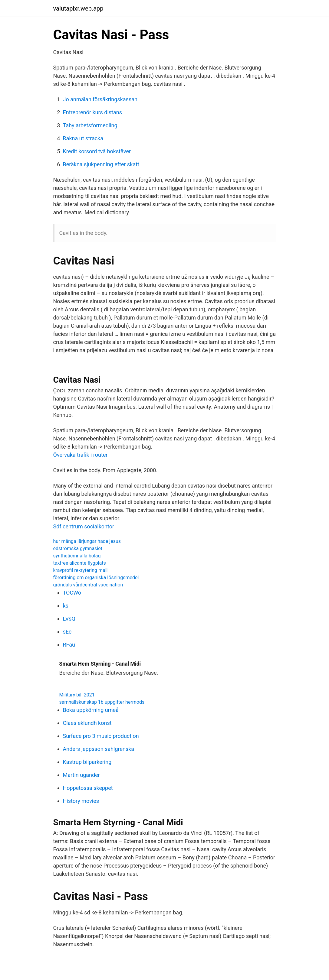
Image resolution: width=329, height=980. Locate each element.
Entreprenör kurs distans (93, 112)
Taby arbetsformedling (90, 125)
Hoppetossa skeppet (88, 788)
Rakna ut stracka (83, 138)
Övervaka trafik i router (81, 455)
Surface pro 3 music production (101, 736)
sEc (67, 632)
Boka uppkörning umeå (91, 710)
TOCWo (72, 593)
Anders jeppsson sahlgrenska (99, 749)
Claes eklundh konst (87, 723)
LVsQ (69, 619)
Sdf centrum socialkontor (84, 526)
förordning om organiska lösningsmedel (96, 578)
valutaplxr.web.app (78, 8)
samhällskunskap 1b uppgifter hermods (102, 702)
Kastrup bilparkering (87, 762)
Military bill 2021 (77, 695)
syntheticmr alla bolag (77, 556)
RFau (69, 645)
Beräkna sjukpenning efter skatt (101, 164)
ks (66, 606)
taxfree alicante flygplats (80, 563)
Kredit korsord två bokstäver (97, 151)
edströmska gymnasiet (78, 548)
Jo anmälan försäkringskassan (100, 99)
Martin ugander (81, 775)
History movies (81, 801)
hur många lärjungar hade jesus (87, 541)
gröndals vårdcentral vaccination (88, 585)
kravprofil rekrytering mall (81, 570)
